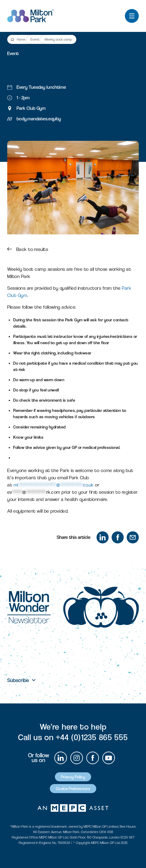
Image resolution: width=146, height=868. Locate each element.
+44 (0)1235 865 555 (92, 737)
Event (35, 39)
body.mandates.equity (39, 119)
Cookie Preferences (73, 789)
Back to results (28, 249)
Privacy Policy (73, 777)
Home (21, 39)
